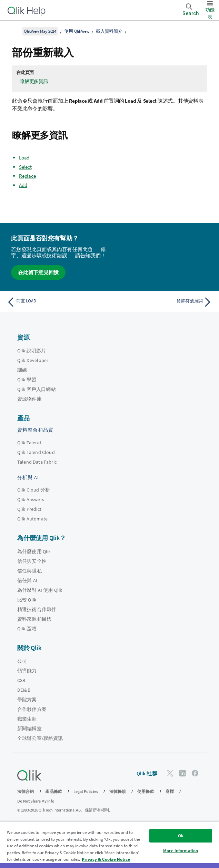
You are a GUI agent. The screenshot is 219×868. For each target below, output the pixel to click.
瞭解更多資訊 (34, 81)
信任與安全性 (32, 561)
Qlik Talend (29, 443)
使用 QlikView (77, 31)
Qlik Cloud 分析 (34, 490)
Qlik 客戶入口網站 (37, 389)
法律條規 (118, 791)
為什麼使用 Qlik (34, 551)
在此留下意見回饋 (38, 272)
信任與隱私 (29, 571)
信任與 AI (27, 580)
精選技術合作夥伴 (37, 609)
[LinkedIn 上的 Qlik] (182, 773)
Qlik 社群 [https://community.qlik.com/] (147, 773)
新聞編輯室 (29, 728)
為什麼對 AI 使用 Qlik (40, 590)
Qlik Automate (32, 519)
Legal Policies (86, 791)
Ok (181, 836)
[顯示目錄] (14, 31)
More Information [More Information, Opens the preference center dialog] (181, 851)
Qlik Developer (33, 360)
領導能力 (27, 671)
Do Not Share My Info (36, 801)
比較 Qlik (27, 600)
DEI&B (24, 690)
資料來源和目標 (34, 619)
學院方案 (27, 700)
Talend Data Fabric (37, 462)
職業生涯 (27, 719)
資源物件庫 (29, 399)
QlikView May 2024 (40, 31)
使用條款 (146, 791)
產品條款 (54, 791)
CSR (21, 680)
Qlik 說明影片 (32, 351)
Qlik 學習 (27, 380)
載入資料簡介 (109, 31)
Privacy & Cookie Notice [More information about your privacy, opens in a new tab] (106, 859)
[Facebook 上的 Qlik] (195, 773)
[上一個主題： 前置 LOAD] (56, 302)
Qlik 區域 (27, 629)
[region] (109, 845)
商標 (170, 791)
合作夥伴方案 (32, 709)
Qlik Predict (29, 509)
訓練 (22, 370)
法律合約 (26, 791)
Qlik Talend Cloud (36, 452)
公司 (22, 661)
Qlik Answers (31, 499)
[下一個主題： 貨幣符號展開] (163, 302)
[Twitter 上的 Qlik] (170, 773)
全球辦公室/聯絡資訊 (40, 738)
